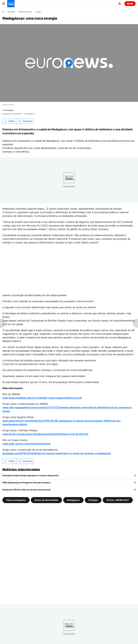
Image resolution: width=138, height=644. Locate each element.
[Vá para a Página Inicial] (11, 4)
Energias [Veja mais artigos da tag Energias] (93, 500)
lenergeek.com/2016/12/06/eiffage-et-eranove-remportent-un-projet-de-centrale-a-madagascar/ (57, 453)
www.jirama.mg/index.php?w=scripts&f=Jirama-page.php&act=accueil (42, 398)
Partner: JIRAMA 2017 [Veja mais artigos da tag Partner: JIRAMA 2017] (118, 500)
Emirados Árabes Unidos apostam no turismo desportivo (31, 475)
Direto (130, 4)
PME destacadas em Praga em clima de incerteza (26, 483)
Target (38, 12)
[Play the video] (69, 63)
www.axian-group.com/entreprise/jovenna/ (27, 444)
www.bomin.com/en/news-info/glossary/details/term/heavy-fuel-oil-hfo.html (45, 434)
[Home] (3, 12)
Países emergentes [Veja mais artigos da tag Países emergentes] (16, 500)
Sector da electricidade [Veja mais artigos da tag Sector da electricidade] (46, 500)
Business (11, 12)
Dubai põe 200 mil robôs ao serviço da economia (26, 490)
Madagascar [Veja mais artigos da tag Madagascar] (73, 500)
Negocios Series (25, 12)
